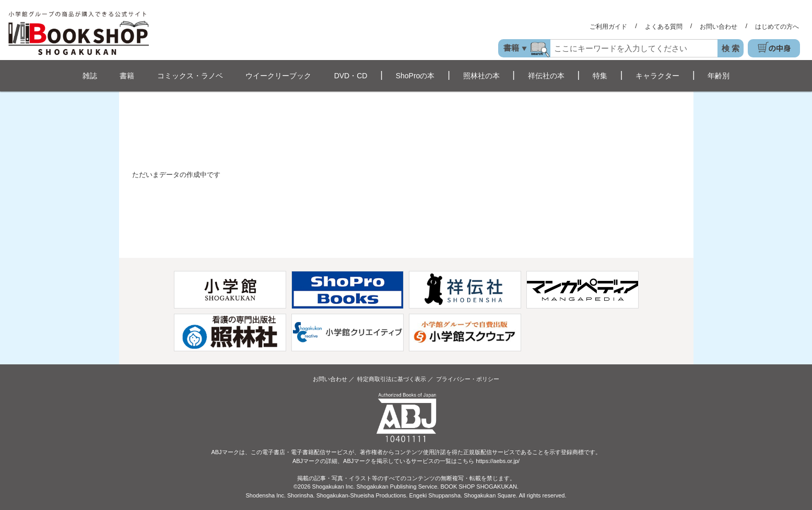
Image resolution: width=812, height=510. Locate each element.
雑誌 (90, 76)
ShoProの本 (415, 76)
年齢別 (719, 76)
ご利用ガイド (608, 27)
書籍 (127, 76)
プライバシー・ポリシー (468, 379)
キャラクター (657, 76)
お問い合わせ (719, 27)
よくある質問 (664, 27)
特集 (600, 76)
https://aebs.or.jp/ (498, 461)
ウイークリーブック (278, 76)
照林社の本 (481, 76)
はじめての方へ (777, 27)
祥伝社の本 (546, 76)
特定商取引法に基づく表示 (392, 379)
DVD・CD (351, 76)
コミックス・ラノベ (190, 76)
